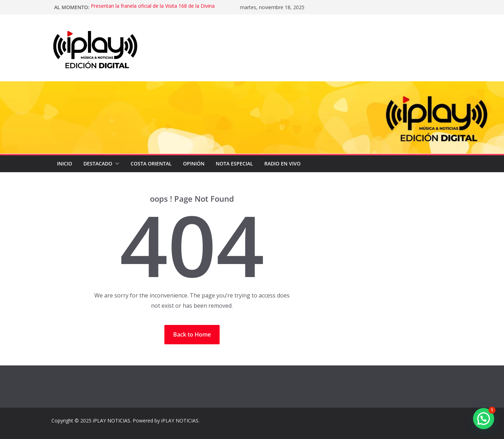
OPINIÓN (194, 164)
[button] (116, 164)
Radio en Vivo (282, 164)
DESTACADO (98, 164)
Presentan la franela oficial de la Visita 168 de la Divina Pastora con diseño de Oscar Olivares (153, 8)
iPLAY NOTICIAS (112, 421)
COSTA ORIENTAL (151, 164)
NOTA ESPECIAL (234, 164)
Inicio (65, 164)
